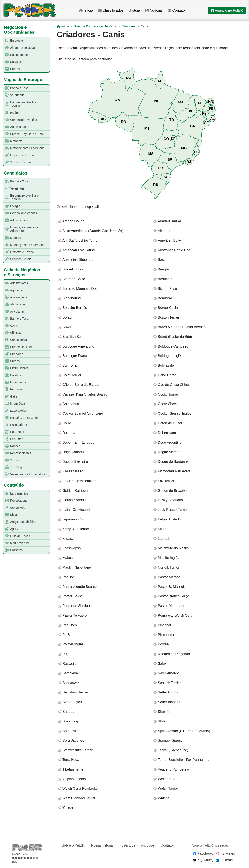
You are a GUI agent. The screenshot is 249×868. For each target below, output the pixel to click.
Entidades (13, 375)
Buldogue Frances (74, 356)
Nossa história (102, 845)
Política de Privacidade (137, 845)
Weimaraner (165, 779)
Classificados (111, 10)
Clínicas (12, 333)
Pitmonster (164, 635)
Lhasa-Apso (69, 548)
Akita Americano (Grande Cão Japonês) (91, 231)
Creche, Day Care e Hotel (24, 134)
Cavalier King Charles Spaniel (83, 394)
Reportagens (15, 501)
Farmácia (13, 389)
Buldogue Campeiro (171, 346)
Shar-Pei (162, 712)
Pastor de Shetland (75, 606)
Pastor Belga (70, 596)
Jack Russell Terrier (171, 510)
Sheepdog (68, 721)
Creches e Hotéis (18, 347)
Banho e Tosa (16, 88)
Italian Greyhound (74, 510)
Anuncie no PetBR (227, 10)
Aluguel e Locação (19, 48)
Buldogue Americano (76, 346)
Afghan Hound (71, 221)
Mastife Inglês (166, 558)
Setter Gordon (167, 692)
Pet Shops (14, 432)
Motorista (13, 141)
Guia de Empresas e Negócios (95, 26)
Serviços (12, 62)
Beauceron (164, 279)
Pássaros (13, 550)
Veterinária (14, 95)
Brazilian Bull (70, 337)
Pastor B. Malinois (170, 587)
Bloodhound (69, 298)
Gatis (10, 397)
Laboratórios (15, 411)
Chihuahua (68, 404)
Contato (177, 10)
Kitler (160, 529)
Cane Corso (165, 375)
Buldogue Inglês (168, 356)
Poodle (161, 644)
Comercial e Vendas (20, 120)
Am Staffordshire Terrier (78, 241)
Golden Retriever (73, 491)
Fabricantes (14, 382)
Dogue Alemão (167, 452)
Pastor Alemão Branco (77, 587)
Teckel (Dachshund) (171, 750)
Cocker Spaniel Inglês (172, 414)
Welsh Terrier (166, 788)
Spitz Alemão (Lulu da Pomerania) (182, 731)
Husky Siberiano (168, 500)
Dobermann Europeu (76, 442)
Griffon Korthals (72, 500)
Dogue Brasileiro (73, 462)
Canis (10, 326)
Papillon (66, 577)
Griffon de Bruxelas (170, 491)
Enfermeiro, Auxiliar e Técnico (21, 104)
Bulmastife (164, 365)
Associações (15, 297)
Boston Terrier (166, 317)
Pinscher (162, 625)
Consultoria (14, 508)
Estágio (12, 113)
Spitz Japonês (71, 740)
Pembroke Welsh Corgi (173, 615)
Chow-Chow (165, 404)
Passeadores (15, 425)
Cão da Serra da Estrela (79, 385)
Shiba (160, 721)
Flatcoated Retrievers (172, 471)
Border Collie (166, 308)
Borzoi (65, 317)
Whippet (162, 798)
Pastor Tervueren (73, 615)
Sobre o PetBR (73, 845)
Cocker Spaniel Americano (80, 414)
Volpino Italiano (72, 779)
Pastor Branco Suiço (171, 596)
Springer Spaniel (168, 740)
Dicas (10, 515)
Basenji (161, 260)
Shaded (66, 712)
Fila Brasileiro (71, 471)
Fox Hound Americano (77, 481)
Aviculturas (14, 312)
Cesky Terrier (166, 394)
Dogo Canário (71, 452)
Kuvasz (66, 539)
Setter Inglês (70, 702)
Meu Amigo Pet (17, 543)
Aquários (12, 290)
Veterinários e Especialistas (25, 474)
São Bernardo (166, 673)
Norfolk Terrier (166, 567)
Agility (11, 529)
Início (86, 10)
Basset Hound (71, 269)
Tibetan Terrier (71, 769)
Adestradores (15, 283)
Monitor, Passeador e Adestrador (21, 229)
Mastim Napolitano (74, 567)
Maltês (65, 558)
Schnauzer (68, 683)
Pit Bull (66, 635)
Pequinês (67, 625)
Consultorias (15, 340)
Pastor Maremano (169, 606)
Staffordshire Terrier (75, 750)
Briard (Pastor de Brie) (173, 337)
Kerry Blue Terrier (74, 529)
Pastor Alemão (167, 577)
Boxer (65, 327)
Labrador (163, 539)
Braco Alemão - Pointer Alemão (180, 327)
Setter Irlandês (167, 702)
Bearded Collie (71, 279)
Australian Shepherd (76, 260)
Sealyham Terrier (73, 692)
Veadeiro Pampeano (171, 769)
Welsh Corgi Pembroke (78, 788)
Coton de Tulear (168, 423)
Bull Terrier (68, 365)
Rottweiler (68, 664)
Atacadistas (14, 304)
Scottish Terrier (167, 683)
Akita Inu (162, 231)
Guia (134, 10)
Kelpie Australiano (169, 519)
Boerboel (163, 298)
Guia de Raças (17, 536)
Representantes (17, 453)
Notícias (154, 10)
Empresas (13, 41)
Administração (16, 127)
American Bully (167, 241)
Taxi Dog (12, 467)
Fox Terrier (164, 481)
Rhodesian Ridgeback (173, 654)
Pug (63, 654)
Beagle (161, 269)
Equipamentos (16, 55)
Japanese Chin (72, 519)
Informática (14, 404)
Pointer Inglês (71, 644)
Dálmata (67, 433)
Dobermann (165, 433)
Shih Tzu (67, 731)
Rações (12, 446)
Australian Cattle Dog (172, 250)
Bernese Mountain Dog (78, 289)
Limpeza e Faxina (18, 155)
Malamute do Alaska (171, 548)
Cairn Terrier (70, 375)
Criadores (13, 354)
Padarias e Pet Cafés (21, 418)
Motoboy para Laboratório (24, 148)
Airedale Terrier (167, 221)
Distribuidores (16, 368)
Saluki (160, 664)
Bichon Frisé (165, 289)
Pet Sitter (13, 439)
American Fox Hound (76, 250)
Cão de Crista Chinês (172, 385)
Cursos (11, 69)
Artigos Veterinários (20, 522)
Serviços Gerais (17, 162)
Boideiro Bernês (72, 308)
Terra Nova (69, 760)
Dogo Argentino (168, 442)
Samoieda (68, 673)
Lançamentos (16, 494)
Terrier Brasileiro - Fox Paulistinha (181, 760)
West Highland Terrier (77, 798)
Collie (65, 423)
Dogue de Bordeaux (171, 462)
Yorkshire (67, 808)
